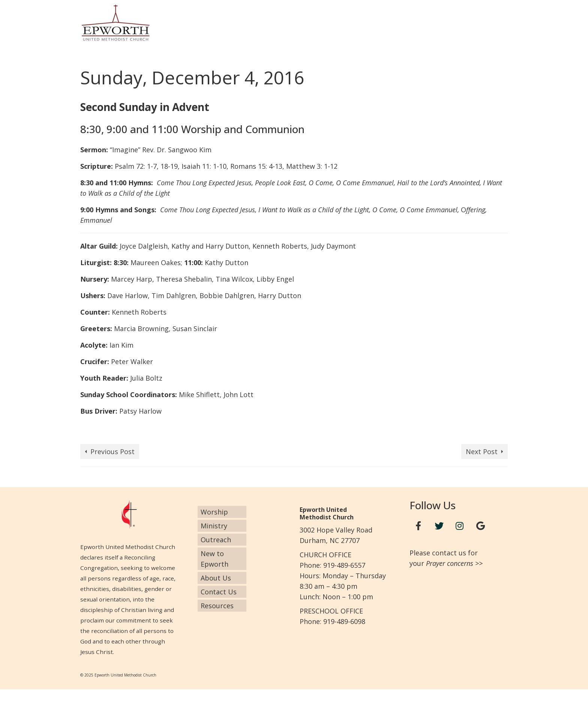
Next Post (482, 451)
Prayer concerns (450, 563)
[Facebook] (418, 526)
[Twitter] (439, 526)
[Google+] (480, 526)
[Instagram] (460, 526)
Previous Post (112, 451)
